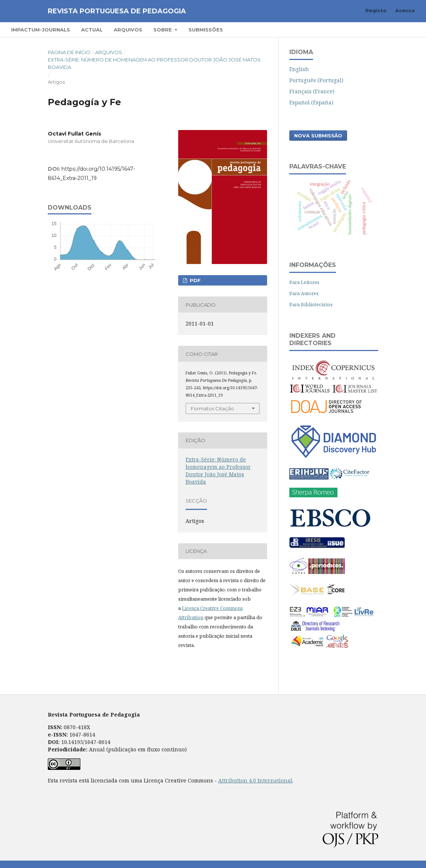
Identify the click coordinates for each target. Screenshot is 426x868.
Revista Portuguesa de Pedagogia (117, 11)
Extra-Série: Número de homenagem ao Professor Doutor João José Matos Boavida (154, 63)
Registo (376, 10)
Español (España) (311, 102)
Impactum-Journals (41, 30)
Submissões (206, 30)
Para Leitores (304, 282)
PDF (194, 280)
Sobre (163, 30)
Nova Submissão (318, 136)
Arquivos (128, 30)
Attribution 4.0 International (255, 780)
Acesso (405, 10)
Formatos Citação (212, 408)
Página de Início (69, 52)
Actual (92, 30)
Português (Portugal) (316, 80)
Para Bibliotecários (311, 304)
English (299, 69)
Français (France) (312, 91)
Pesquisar (394, 29)
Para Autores (304, 293)
